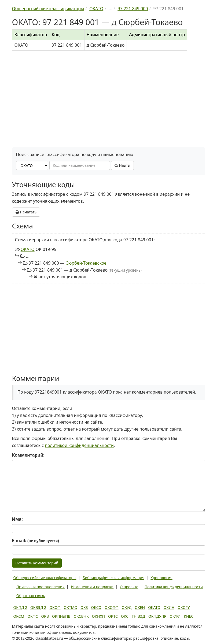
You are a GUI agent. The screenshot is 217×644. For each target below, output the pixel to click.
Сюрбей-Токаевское (86, 263)
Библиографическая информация (113, 578)
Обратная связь (31, 596)
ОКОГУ (184, 607)
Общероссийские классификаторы (45, 578)
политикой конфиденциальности (79, 445)
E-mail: (36, 541)
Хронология (161, 578)
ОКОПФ (111, 607)
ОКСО (96, 607)
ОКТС (113, 616)
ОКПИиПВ (61, 616)
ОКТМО (71, 607)
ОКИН (169, 607)
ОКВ (45, 616)
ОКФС (33, 616)
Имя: (17, 519)
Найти (122, 165)
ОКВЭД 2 (38, 607)
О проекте (129, 587)
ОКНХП (98, 616)
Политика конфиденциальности (174, 587)
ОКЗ (84, 607)
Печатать (26, 212)
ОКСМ (19, 616)
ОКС (125, 616)
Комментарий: (28, 455)
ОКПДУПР (157, 616)
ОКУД (127, 607)
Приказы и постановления (41, 587)
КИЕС (189, 616)
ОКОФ (55, 607)
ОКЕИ (140, 607)
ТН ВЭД (138, 616)
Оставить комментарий (37, 563)
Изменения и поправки (92, 587)
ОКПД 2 (20, 607)
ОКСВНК (81, 616)
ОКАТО (28, 249)
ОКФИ (175, 616)
